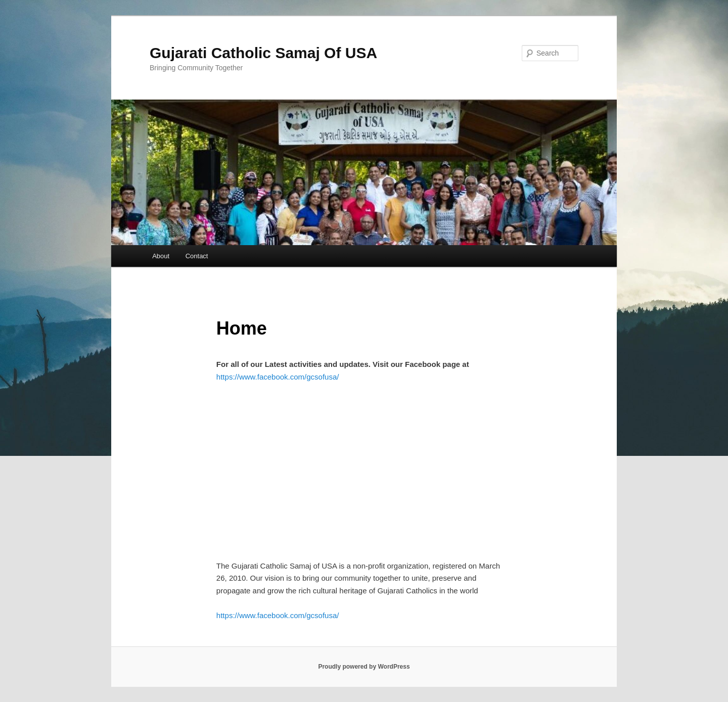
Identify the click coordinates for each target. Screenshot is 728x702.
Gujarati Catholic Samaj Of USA (263, 53)
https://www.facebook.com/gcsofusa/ (278, 377)
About (161, 256)
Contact (197, 256)
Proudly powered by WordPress (364, 667)
